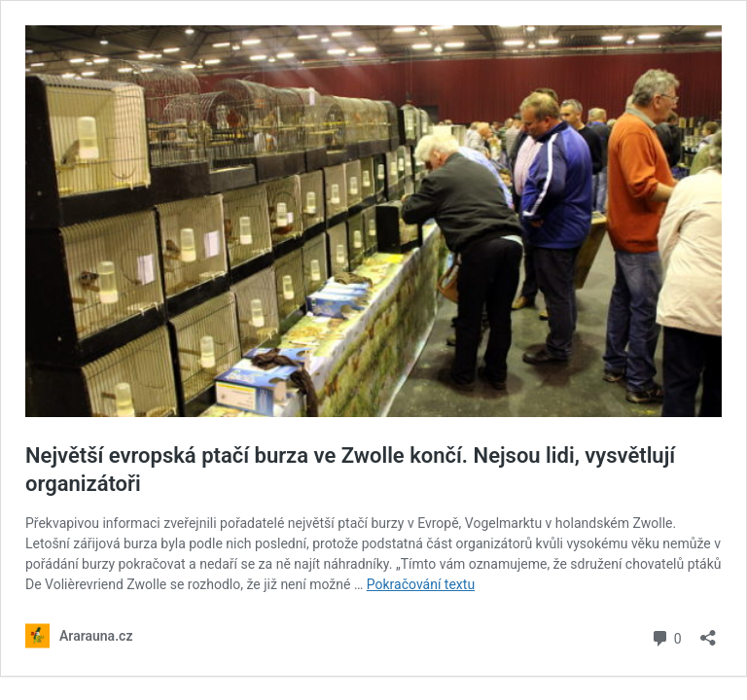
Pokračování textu (421, 584)
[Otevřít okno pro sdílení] (708, 631)
